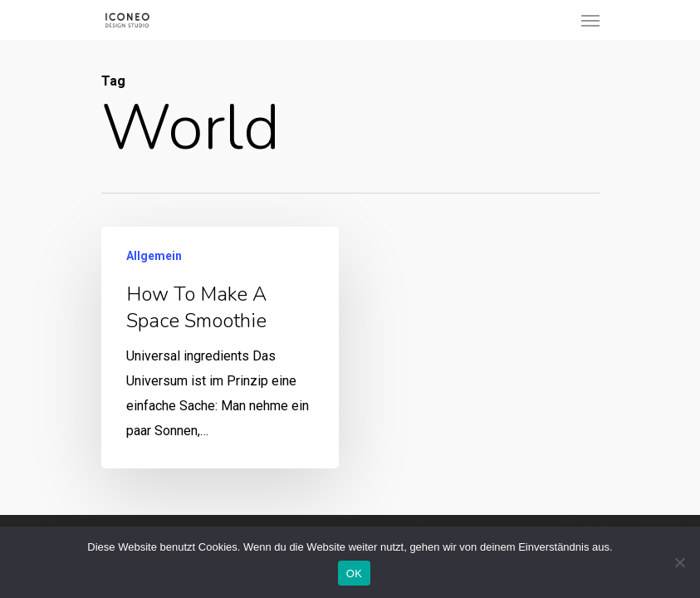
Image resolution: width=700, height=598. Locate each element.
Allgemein (154, 257)
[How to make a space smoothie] (219, 349)
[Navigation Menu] (590, 20)
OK (354, 573)
